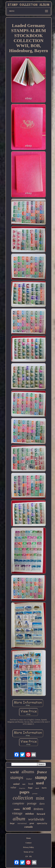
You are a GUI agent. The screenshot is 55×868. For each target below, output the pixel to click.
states (17, 809)
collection (23, 798)
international (22, 823)
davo (42, 804)
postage (32, 803)
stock (37, 788)
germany (35, 794)
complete (18, 803)
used (40, 783)
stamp (41, 777)
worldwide (36, 819)
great (32, 823)
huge (30, 788)
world (14, 772)
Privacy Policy (29, 847)
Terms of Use (29, 852)
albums (28, 772)
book (31, 784)
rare (24, 784)
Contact (29, 843)
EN (27, 856)
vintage (17, 813)
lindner (29, 779)
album (19, 819)
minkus (30, 814)
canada (29, 827)
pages (25, 792)
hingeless (22, 788)
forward (41, 814)
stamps (17, 777)
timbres (38, 809)
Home (29, 838)
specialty (42, 824)
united (16, 784)
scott (27, 808)
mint (40, 798)
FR (30, 856)
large (12, 823)
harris (44, 788)
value (13, 787)
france (42, 772)
